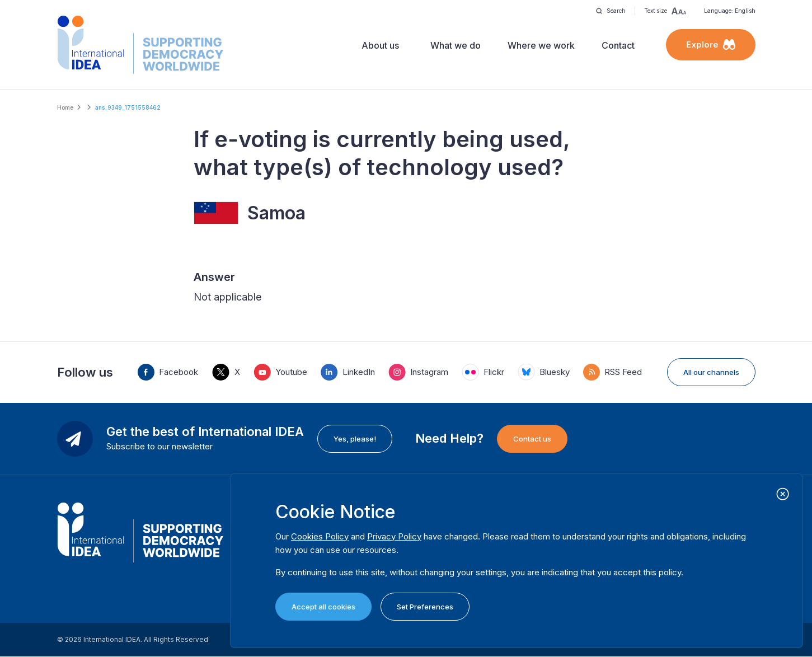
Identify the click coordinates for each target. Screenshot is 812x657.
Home (65, 107)
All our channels (711, 372)
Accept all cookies (323, 607)
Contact (618, 45)
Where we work (541, 45)
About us (380, 45)
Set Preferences (425, 607)
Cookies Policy (320, 536)
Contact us (532, 439)
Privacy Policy (394, 536)
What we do (456, 45)
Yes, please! (355, 439)
